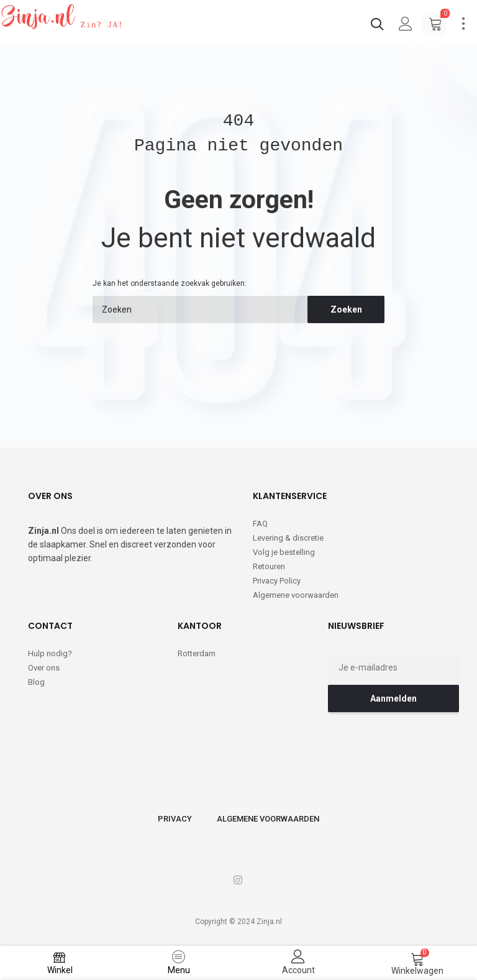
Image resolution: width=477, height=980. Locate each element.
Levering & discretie (288, 538)
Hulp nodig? (50, 653)
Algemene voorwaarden (296, 595)
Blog (36, 682)
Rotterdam (197, 653)
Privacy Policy (277, 581)
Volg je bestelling (284, 552)
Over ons (44, 668)
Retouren (269, 566)
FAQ (260, 524)
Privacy (175, 819)
